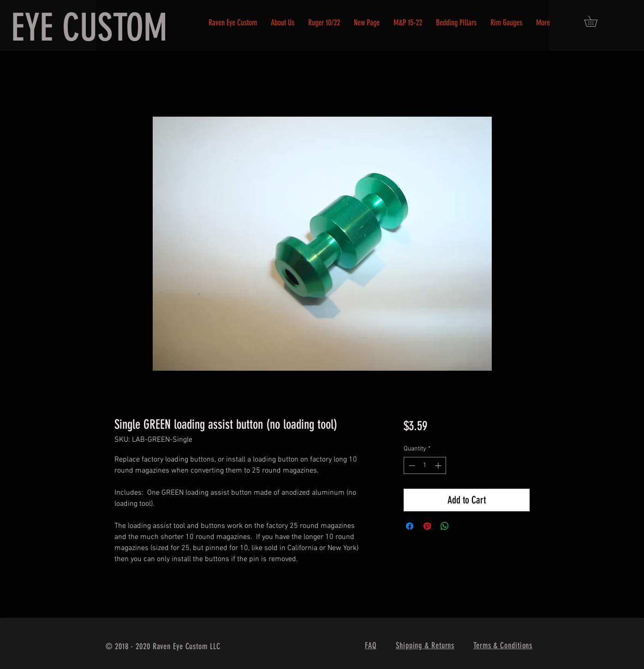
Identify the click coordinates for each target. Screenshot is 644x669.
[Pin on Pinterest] (427, 526)
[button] (596, 21)
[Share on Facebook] (410, 526)
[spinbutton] (425, 465)
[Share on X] (462, 526)
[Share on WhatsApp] (445, 526)
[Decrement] (411, 465)
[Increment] (439, 465)
